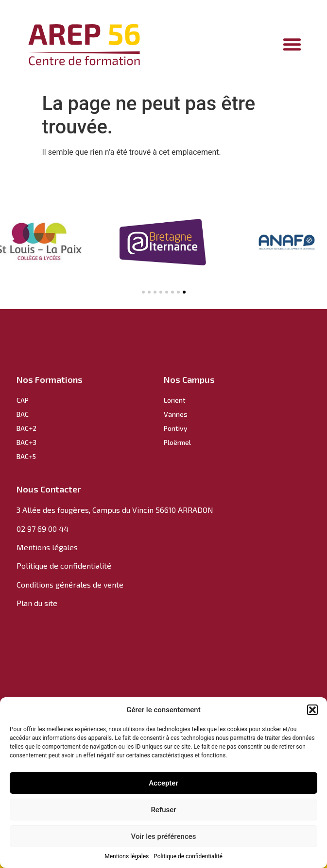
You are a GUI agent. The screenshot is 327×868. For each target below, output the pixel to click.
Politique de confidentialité (188, 856)
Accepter (163, 783)
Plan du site (37, 603)
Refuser (163, 810)
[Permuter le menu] (292, 44)
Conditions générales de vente (70, 584)
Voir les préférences (164, 836)
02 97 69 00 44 (43, 529)
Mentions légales (127, 856)
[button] (312, 710)
